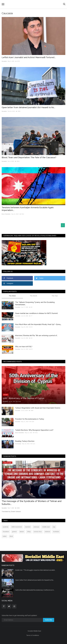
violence (47, 532)
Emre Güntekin (6, 214)
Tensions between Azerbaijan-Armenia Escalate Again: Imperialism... (28, 209)
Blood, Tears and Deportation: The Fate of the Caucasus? (29, 157)
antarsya (36, 527)
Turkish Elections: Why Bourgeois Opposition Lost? (34, 430)
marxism (28, 527)
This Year (55, 296)
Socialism (6, 532)
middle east (46, 527)
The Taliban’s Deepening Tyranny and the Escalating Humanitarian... (35, 303)
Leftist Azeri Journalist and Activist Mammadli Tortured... (29, 57)
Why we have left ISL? (24, 347)
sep (54, 527)
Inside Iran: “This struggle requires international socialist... (35, 570)
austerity (6, 527)
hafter (5, 536)
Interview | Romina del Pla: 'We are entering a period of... (37, 335)
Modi (11, 536)
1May (29, 532)
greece (14, 532)
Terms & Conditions (33, 635)
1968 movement (17, 527)
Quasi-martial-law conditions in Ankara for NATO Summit (36, 313)
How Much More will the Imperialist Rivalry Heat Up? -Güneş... (38, 324)
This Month (33, 296)
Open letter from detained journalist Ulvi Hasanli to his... (28, 107)
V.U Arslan (18, 444)
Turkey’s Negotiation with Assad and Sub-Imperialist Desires (38, 408)
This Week (12, 296)
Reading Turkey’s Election (25, 441)
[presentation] (57, 464)
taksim (22, 532)
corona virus (38, 532)
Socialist (4, 61)
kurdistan (56, 532)
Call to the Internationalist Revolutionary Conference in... (35, 590)
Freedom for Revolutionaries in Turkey (30, 419)
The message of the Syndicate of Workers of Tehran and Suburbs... (32, 503)
